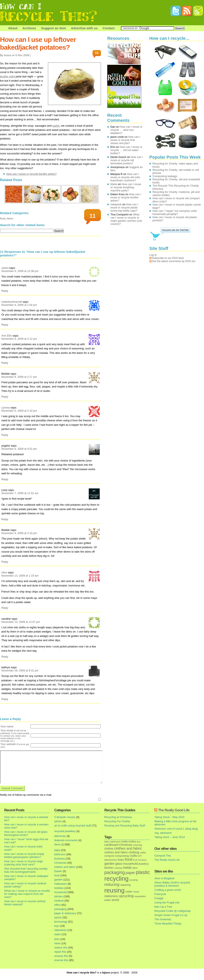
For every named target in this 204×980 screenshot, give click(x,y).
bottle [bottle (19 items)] (125, 841)
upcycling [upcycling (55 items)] (126, 896)
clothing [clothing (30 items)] (134, 852)
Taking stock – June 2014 (170, 837)
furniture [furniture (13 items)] (142, 860)
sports (58, 917)
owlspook (116, 204)
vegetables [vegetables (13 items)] (140, 896)
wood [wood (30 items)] (115, 900)
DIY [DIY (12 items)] (140, 856)
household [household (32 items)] (130, 864)
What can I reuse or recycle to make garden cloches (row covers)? (126, 219)
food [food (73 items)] (129, 859)
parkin (56, 126)
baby (57, 850)
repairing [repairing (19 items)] (125, 885)
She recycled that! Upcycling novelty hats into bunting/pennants (26, 870)
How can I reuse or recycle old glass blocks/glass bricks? (26, 833)
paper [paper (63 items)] (130, 873)
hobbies (59, 888)
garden (58, 880)
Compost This (163, 856)
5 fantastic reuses (65, 817)
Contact (109, 28)
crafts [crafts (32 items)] (133, 856)
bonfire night (7, 76)
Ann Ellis (7, 336)
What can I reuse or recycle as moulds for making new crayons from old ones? (27, 894)
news (57, 943)
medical (59, 901)
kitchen (59, 896)
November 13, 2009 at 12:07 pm (21, 622)
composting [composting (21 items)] (122, 856)
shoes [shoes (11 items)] (136, 892)
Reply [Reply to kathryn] (5, 699)
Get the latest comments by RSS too (174, 261)
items (10, 218)
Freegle (159, 898)
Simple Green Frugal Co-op (171, 915)
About (13, 28)
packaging (60, 909)
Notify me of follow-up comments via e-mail (26, 795)
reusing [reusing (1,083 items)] (114, 890)
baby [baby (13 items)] (107, 842)
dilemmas (60, 836)
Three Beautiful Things (168, 924)
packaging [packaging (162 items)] (115, 873)
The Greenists (163, 919)
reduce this (61, 948)
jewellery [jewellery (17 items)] (143, 864)
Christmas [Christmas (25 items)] (126, 845)
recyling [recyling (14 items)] (134, 880)
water (58, 934)
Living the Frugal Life (167, 902)
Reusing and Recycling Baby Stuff (125, 826)
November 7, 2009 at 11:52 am (20, 493)
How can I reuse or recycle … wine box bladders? (126, 130)
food (3, 218)
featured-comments (66, 840)
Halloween (61, 884)
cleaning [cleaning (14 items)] (137, 845)
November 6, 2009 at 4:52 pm (19, 449)
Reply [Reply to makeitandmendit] (5, 325)
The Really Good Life (174, 810)
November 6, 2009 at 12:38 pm (20, 271)
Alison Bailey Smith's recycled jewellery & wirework (172, 884)
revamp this (61, 956)
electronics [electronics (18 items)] (111, 860)
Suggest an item (54, 28)
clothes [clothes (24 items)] (109, 849)
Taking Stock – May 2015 (169, 817)
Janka (5, 268)
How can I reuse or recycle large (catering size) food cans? (24, 863)
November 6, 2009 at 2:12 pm (19, 339)
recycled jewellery (65, 831)
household (60, 892)
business (60, 859)
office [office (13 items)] (135, 868)
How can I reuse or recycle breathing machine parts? (126, 187)
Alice (4, 572)
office (57, 905)
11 (97, 53)
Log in (153, 255)
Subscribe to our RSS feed (168, 258)
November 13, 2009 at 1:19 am (20, 576)
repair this (60, 952)
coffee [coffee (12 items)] (143, 853)
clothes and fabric (65, 867)
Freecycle (160, 894)
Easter (58, 871)
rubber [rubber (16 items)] (129, 892)
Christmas (60, 863)
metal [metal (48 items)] (127, 867)
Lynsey (5, 408)
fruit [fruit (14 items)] (135, 860)
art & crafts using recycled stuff (73, 826)
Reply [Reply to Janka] (5, 291)
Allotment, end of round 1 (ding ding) (176, 829)
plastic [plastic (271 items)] (143, 872)
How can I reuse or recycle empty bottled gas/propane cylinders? (24, 855)
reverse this (61, 960)
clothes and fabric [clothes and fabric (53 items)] (128, 848)
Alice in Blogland (164, 878)
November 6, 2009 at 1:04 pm (19, 305)
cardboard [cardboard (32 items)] (111, 845)
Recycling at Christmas (118, 817)
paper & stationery (65, 913)
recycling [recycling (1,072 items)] (116, 879)
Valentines (60, 930)
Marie (114, 184)
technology (61, 922)
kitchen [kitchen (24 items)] (109, 868)
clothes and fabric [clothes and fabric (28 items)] (116, 852)
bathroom (60, 854)
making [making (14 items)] (118, 868)
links (57, 939)
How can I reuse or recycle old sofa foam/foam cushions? (125, 177)
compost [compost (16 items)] (109, 856)
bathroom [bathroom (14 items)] (115, 841)
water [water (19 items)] (108, 900)
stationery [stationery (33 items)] (111, 896)
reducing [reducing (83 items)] (112, 884)
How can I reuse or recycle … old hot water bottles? (126, 150)
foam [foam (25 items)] (121, 860)
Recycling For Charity (117, 821)
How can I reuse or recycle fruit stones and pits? (125, 140)
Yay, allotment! (163, 833)
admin (58, 821)
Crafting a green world (168, 890)
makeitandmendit (11, 302)
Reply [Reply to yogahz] (5, 479)
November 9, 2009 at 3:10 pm (19, 533)
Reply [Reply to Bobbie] (5, 397)
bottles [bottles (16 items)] (132, 842)
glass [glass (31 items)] (119, 864)
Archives (29, 28)
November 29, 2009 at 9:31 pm (20, 670)
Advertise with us (84, 28)
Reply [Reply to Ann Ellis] (5, 363)
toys (57, 926)
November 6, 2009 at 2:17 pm (19, 377)
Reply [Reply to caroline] (5, 657)
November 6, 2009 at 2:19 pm (19, 411)
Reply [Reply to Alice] (5, 608)
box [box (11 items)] (139, 842)
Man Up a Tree (163, 907)
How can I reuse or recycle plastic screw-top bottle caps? (124, 208)
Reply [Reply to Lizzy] (5, 519)
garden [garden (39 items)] (109, 864)
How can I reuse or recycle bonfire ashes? (31, 174)
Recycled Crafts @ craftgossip (172, 911)
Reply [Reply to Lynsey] (5, 435)
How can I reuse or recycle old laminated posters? (127, 160)
